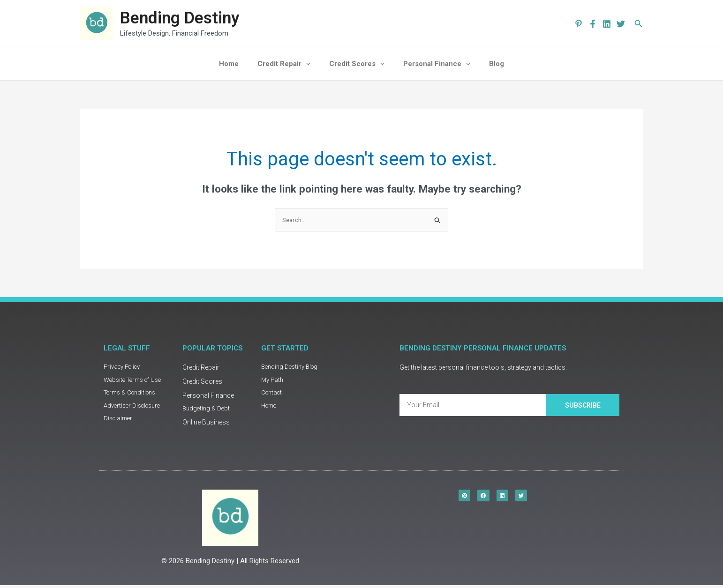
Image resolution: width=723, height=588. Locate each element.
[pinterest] (579, 24)
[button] (639, 24)
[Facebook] (593, 24)
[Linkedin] (607, 24)
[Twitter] (621, 24)
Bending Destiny (180, 18)
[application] (311, 64)
